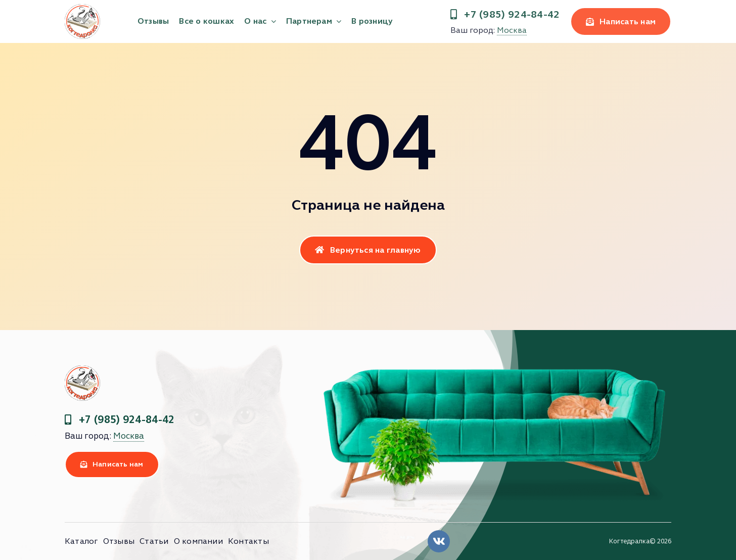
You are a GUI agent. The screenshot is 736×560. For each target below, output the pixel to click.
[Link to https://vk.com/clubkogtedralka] (439, 541)
